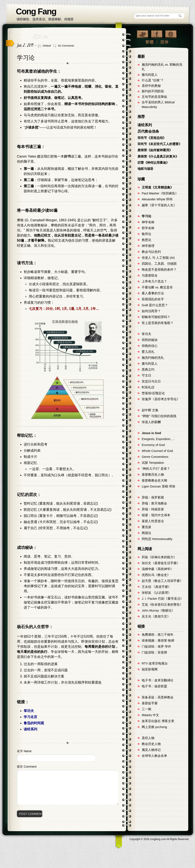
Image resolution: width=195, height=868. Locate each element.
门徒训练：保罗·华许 (156, 647)
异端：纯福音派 (153, 509)
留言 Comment (27, 767)
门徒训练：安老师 (154, 652)
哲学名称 (148, 228)
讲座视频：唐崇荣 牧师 (158, 641)
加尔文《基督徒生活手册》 (161, 563)
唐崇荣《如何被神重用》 (155, 150)
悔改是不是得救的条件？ (159, 270)
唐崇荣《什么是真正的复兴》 (158, 156)
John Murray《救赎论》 (158, 611)
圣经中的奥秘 (151, 86)
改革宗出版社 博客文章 (158, 721)
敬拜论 (146, 234)
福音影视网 (150, 669)
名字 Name (24, 751)
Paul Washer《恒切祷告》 (160, 193)
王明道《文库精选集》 (158, 187)
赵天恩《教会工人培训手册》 (162, 581)
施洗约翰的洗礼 (153, 358)
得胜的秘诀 (150, 340)
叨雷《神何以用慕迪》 (153, 163)
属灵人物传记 (151, 750)
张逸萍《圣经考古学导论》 (161, 399)
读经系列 (30, 729)
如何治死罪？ (151, 311)
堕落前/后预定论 (153, 393)
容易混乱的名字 (153, 299)
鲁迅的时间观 (34, 723)
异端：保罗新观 (153, 497)
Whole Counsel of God (157, 451)
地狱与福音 (145, 169)
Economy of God (153, 445)
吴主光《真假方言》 (156, 616)
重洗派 (146, 527)
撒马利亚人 (150, 75)
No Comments (66, 46)
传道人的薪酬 (151, 422)
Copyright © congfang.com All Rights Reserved (159, 839)
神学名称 (148, 222)
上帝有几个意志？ (154, 281)
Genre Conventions (155, 457)
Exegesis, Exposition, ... (158, 439)
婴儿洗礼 (148, 352)
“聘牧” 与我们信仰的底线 (159, 416)
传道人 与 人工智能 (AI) (158, 258)
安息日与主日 (151, 381)
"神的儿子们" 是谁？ (156, 469)
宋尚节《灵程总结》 (152, 138)
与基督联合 (150, 275)
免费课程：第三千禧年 (158, 635)
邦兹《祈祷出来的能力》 (159, 557)
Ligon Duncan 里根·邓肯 (159, 486)
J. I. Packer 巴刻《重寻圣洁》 (163, 599)
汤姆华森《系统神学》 (158, 569)
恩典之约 (148, 370)
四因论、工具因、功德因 (159, 264)
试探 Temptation (153, 463)
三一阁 (146, 709)
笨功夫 (29, 711)
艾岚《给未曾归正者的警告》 (162, 605)
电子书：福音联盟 (154, 686)
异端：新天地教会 (154, 503)
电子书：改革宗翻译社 (158, 680)
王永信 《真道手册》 (156, 587)
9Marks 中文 (150, 715)
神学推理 (148, 246)
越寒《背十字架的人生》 (159, 205)
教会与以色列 (151, 252)
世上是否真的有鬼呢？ (158, 323)
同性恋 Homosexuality (157, 539)
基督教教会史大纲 (154, 480)
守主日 (146, 375)
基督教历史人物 (153, 475)
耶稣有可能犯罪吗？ (156, 317)
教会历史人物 (151, 744)
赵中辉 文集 (150, 410)
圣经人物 (148, 738)
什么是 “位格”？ (153, 80)
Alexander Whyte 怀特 (157, 199)
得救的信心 (150, 346)
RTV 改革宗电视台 (155, 663)
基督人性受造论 (153, 521)
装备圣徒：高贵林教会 (158, 697)
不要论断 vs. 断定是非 (157, 287)
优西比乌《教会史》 (156, 575)
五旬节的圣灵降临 (154, 97)
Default (47, 46)
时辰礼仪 (148, 387)
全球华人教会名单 (154, 756)
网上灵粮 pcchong (154, 727)
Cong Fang (36, 11)
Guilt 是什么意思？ (155, 305)
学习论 (26, 58)
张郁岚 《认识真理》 (156, 593)
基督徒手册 (150, 703)
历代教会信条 (148, 131)
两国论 (146, 533)
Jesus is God (151, 433)
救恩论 (146, 240)
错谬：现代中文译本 (156, 515)
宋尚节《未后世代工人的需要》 (160, 144)
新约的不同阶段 (153, 91)
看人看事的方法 (153, 293)
